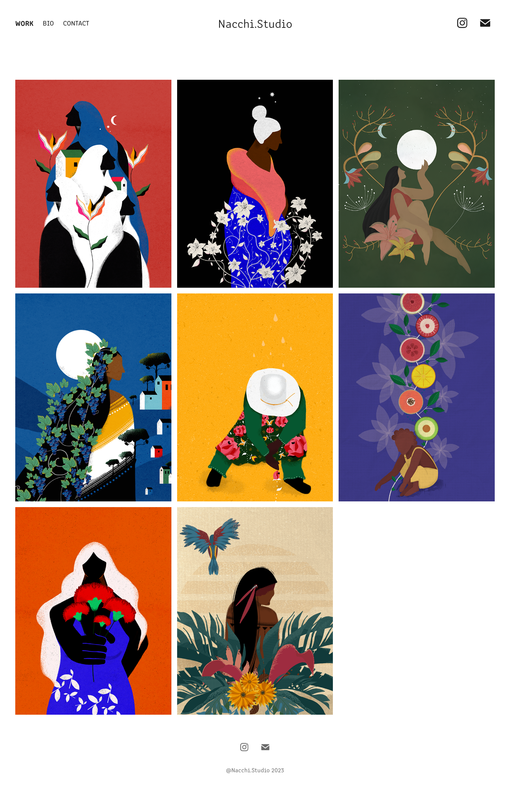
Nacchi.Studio (255, 23)
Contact (76, 23)
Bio (48, 23)
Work (24, 23)
